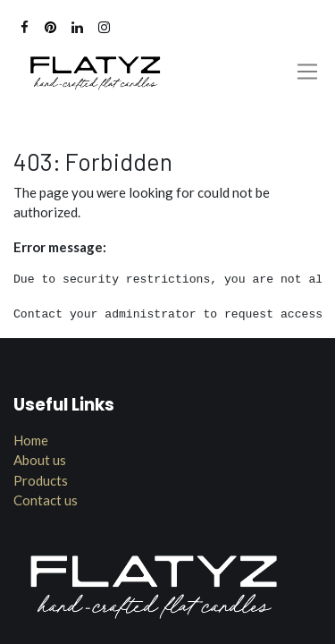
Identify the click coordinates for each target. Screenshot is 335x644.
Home (31, 440)
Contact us (46, 500)
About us (40, 460)
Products (41, 480)
